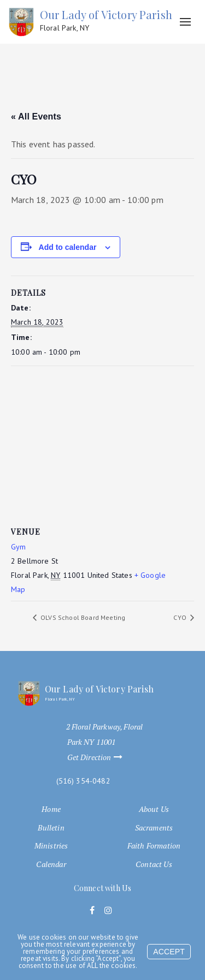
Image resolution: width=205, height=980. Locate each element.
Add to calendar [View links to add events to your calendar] (68, 247)
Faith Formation (154, 846)
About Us (154, 809)
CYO (181, 617)
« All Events (36, 116)
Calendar (51, 864)
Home (51, 809)
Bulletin (51, 828)
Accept (169, 952)
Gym (18, 547)
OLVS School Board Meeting (82, 617)
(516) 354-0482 (83, 781)
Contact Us (154, 864)
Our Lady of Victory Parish (106, 21)
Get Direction (100, 757)
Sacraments (154, 828)
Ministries (51, 846)
